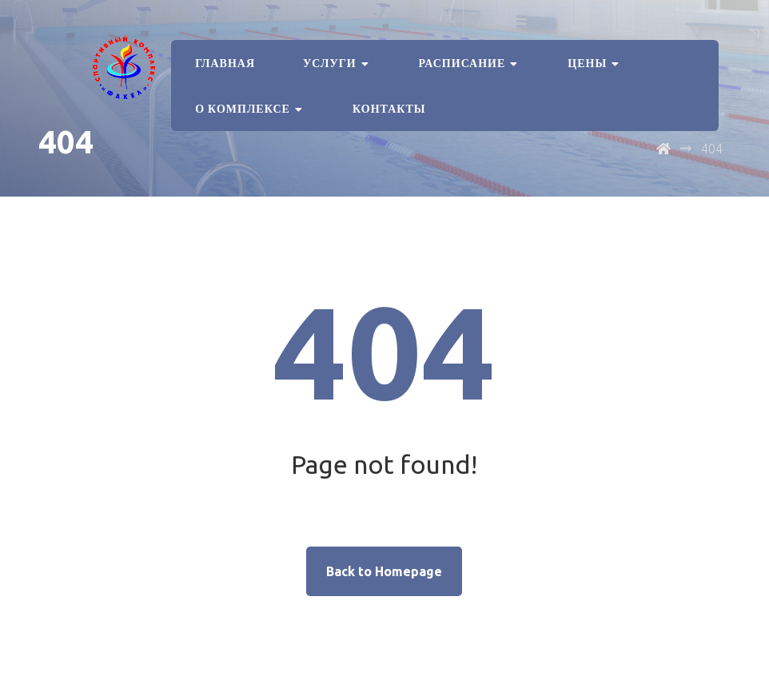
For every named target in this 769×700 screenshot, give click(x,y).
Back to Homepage (384, 571)
